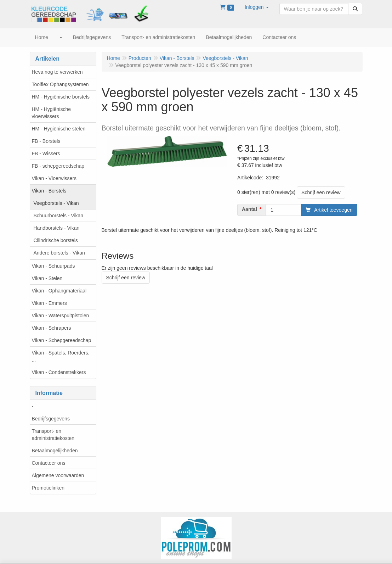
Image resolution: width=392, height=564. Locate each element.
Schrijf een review (321, 192)
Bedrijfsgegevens (51, 419)
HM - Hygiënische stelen (59, 129)
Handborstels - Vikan (57, 228)
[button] (257, 7)
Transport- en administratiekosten (53, 435)
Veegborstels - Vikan (56, 203)
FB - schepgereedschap (58, 166)
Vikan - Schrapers (52, 328)
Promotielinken (48, 488)
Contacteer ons (49, 463)
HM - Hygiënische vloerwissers (51, 113)
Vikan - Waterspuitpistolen (61, 315)
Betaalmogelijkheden (55, 451)
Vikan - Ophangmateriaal (59, 291)
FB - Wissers (46, 153)
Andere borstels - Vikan (59, 253)
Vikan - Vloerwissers (54, 178)
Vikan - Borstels (49, 191)
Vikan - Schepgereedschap (62, 340)
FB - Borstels (46, 141)
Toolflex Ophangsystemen (60, 84)
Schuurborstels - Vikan (59, 216)
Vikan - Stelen (47, 278)
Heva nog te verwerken (57, 72)
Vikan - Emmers (49, 303)
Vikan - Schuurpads (53, 266)
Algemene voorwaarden (58, 475)
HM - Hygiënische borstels (61, 97)
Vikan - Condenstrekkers (59, 372)
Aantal (249, 209)
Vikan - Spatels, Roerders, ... (61, 356)
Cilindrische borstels (56, 240)
